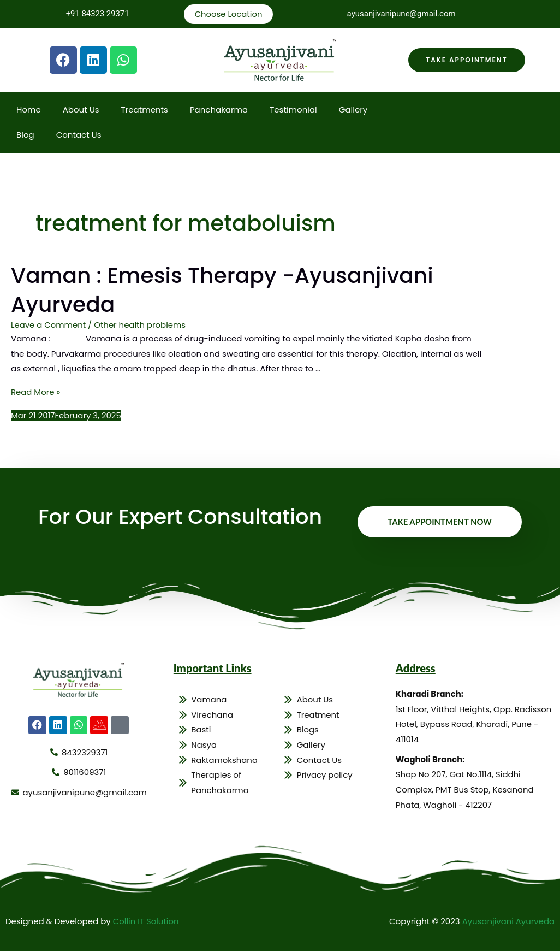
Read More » (36, 391)
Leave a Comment (49, 324)
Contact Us (79, 135)
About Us (81, 110)
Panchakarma (219, 110)
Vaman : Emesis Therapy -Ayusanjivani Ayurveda (227, 290)
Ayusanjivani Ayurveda (508, 922)
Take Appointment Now (439, 521)
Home (29, 110)
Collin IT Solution (146, 922)
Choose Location (228, 14)
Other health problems (141, 324)
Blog (25, 135)
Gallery (353, 110)
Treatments (145, 110)
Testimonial (293, 110)
